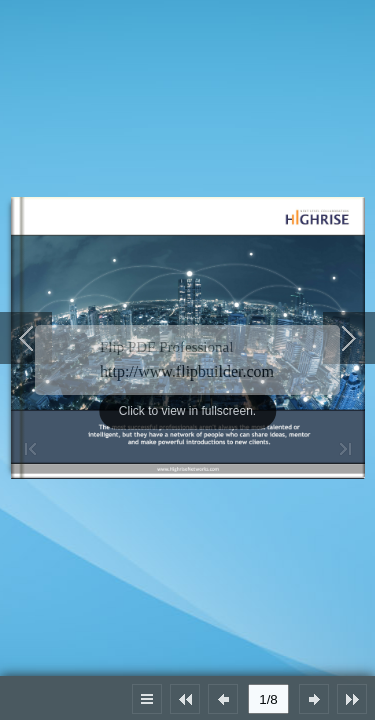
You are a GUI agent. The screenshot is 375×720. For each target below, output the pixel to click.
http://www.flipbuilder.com (187, 371)
